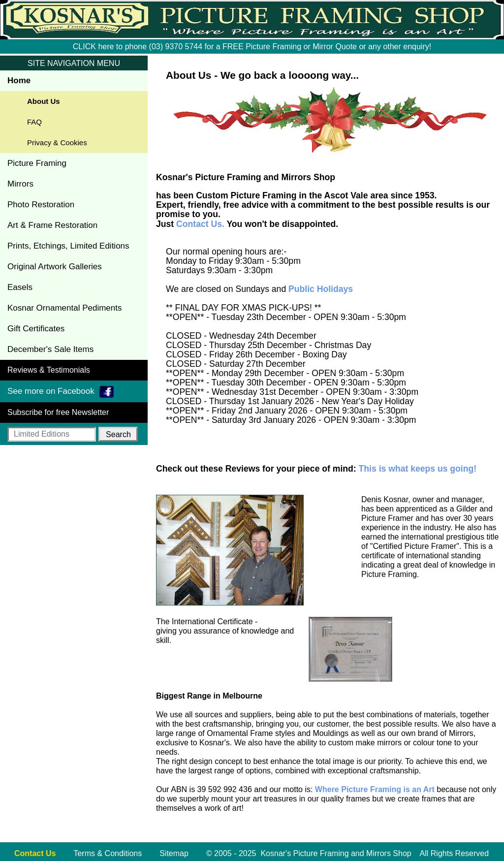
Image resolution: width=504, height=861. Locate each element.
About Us (44, 101)
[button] (118, 434)
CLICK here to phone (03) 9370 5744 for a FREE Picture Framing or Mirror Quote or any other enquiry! (252, 47)
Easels (20, 287)
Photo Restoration (41, 205)
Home (19, 80)
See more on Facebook (61, 392)
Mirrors (20, 184)
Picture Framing (37, 163)
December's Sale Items (50, 349)
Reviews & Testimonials (49, 370)
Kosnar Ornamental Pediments (64, 308)
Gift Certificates (36, 329)
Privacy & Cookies (57, 143)
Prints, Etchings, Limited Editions (68, 246)
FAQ (34, 122)
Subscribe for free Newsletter (58, 412)
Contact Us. (200, 224)
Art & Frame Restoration (52, 225)
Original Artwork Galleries (55, 267)
